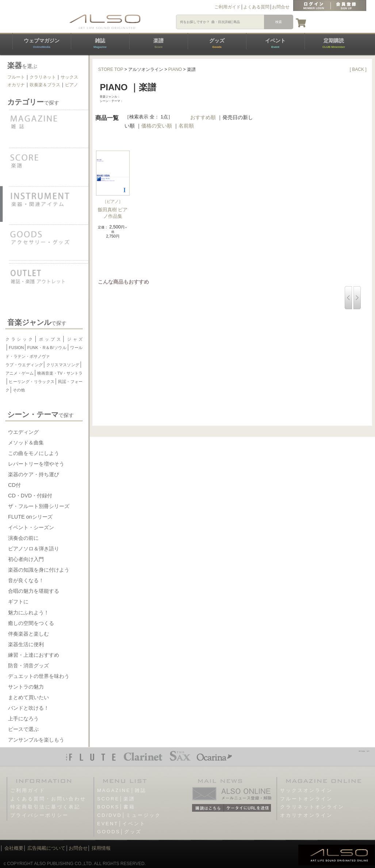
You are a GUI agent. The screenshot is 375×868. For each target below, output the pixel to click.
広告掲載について (46, 848)
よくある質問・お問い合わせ (48, 799)
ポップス (50, 339)
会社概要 (14, 848)
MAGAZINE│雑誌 (122, 790)
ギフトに (18, 602)
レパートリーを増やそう (36, 464)
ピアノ (72, 85)
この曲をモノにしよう (34, 453)
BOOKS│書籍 (116, 807)
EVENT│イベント (121, 824)
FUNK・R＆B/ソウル (47, 348)
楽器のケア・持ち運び (34, 474)
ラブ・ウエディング (24, 365)
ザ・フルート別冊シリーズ (39, 506)
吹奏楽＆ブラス (45, 85)
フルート (16, 77)
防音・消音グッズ (28, 666)
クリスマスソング (63, 365)
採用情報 (101, 848)
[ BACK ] (358, 69)
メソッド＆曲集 (26, 443)
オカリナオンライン (306, 815)
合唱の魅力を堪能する (34, 591)
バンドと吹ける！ (28, 708)
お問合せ (281, 7)
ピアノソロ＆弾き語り (34, 549)
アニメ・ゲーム (20, 373)
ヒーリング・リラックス (32, 382)
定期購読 (334, 43)
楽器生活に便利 (26, 644)
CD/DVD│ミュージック (129, 815)
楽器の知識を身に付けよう (39, 570)
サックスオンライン (306, 790)
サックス (69, 77)
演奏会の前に (23, 538)
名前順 (186, 126)
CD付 (14, 485)
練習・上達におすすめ (34, 655)
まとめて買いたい (28, 697)
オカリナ (16, 85)
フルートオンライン (306, 799)
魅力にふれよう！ (28, 613)
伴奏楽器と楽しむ (28, 634)
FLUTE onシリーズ (30, 517)
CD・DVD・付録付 (30, 496)
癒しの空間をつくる (31, 623)
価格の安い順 (157, 126)
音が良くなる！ (26, 580)
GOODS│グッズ (119, 832)
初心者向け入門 (26, 559)
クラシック (20, 339)
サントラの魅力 (26, 687)
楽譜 (158, 43)
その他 (19, 390)
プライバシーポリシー (39, 815)
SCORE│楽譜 (116, 799)
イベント (275, 43)
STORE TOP (111, 69)
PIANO (175, 69)
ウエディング (23, 432)
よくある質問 (256, 7)
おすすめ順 (203, 117)
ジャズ (74, 339)
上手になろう (23, 719)
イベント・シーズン (31, 527)
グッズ (217, 43)
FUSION (16, 348)
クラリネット (43, 77)
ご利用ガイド (227, 7)
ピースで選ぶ (23, 729)
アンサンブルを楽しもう (36, 740)
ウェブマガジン (42, 43)
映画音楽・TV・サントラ (60, 373)
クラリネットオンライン (312, 807)
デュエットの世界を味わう (39, 676)
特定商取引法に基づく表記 (45, 807)
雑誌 (100, 43)
